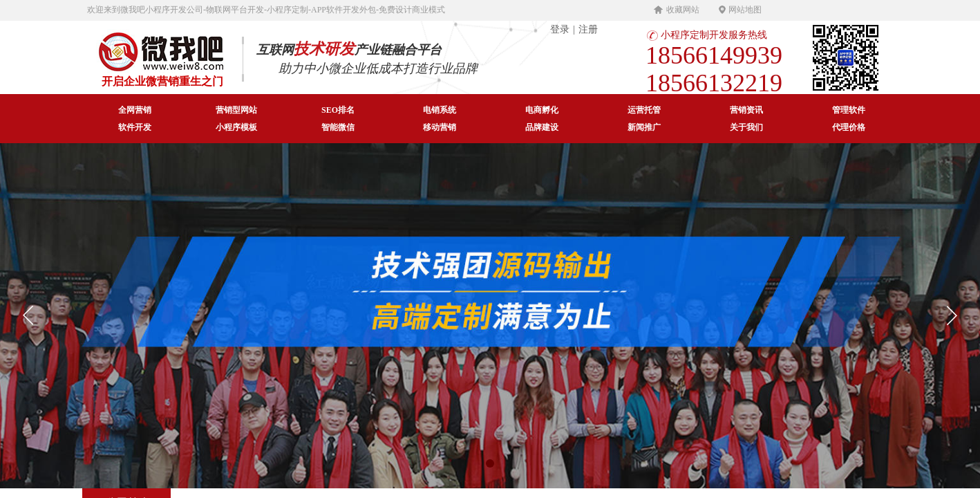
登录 (560, 29)
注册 (588, 29)
